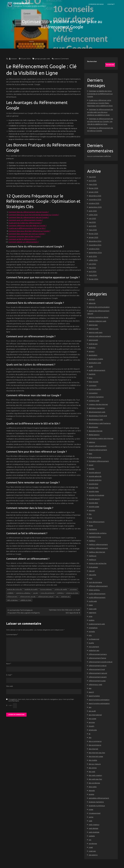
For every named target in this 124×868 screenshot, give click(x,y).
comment (93, 386)
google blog (93, 484)
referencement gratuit (98, 666)
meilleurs (92, 560)
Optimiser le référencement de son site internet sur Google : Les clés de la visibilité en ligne (100, 121)
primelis (92, 632)
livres (91, 526)
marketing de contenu (98, 533)
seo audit (92, 711)
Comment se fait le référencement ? (23, 239)
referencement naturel (98, 673)
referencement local (97, 669)
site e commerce (95, 741)
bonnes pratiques (46, 589)
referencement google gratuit (101, 662)
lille (90, 514)
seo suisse (92, 719)
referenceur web (95, 685)
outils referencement (97, 594)
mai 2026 (92, 177)
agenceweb (93, 340)
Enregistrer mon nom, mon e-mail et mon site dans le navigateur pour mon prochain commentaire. (41, 700)
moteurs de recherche (98, 563)
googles (92, 510)
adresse (92, 300)
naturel (92, 571)
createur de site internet (98, 404)
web (48, 59)
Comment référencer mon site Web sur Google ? (28, 226)
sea (90, 688)
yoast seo (92, 851)
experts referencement (98, 450)
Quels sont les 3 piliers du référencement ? (25, 223)
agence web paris (96, 333)
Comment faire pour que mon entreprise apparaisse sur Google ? (34, 215)
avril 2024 (93, 272)
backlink (92, 374)
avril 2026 (92, 181)
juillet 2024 (93, 260)
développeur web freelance (100, 423)
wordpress (93, 844)
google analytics (95, 480)
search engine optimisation (99, 700)
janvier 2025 (93, 237)
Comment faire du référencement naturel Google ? (29, 212)
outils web (93, 601)
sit (90, 734)
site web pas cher (95, 779)
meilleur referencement (98, 545)
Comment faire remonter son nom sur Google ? (27, 234)
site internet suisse (96, 757)
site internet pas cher (97, 753)
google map (93, 488)
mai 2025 (92, 222)
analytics (92, 348)
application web (95, 363)
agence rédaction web (97, 321)
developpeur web (96, 420)
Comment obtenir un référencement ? (24, 242)
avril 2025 (92, 226)
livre (90, 518)
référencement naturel (46, 596)
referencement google (28, 596)
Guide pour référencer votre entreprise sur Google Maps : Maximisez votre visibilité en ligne (100, 103)
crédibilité (10, 593)
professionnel (94, 639)
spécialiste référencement (99, 798)
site (90, 738)
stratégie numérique (97, 806)
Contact (111, 4)
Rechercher (92, 61)
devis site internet (96, 431)
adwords (92, 303)
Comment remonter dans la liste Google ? (25, 237)
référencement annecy (98, 654)
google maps (94, 492)
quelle (91, 643)
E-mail (9, 675)
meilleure (93, 556)
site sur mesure (95, 764)
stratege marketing (96, 802)
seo (57, 596)
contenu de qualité (61, 589)
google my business (96, 495)
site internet (93, 749)
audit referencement (97, 370)
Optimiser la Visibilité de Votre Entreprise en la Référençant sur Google (100, 94)
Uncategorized (95, 813)
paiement (92, 613)
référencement (12, 596)
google (43, 59)
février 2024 (93, 279)
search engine (94, 696)
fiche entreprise (95, 457)
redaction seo (94, 651)
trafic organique (12, 600)
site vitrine (93, 768)
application (93, 355)
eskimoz (92, 442)
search (91, 692)
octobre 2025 (94, 203)
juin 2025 (92, 219)
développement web (97, 412)
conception (93, 393)
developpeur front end (98, 416)
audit (91, 367)
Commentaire (12, 635)
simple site (93, 730)
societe (91, 794)
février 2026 (93, 188)
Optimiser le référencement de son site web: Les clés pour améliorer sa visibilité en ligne (100, 112)
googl (37, 59)
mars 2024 (93, 275)
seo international (95, 715)
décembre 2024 (95, 241)
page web (93, 609)
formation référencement (99, 461)
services (92, 722)
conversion (73, 589)
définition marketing (97, 408)
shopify (91, 726)
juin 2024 (92, 264)
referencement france (97, 658)
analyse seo (93, 344)
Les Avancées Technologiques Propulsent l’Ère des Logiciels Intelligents (24, 611)
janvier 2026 (93, 192)
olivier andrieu (94, 590)
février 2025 (93, 234)
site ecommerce (95, 745)
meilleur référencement (98, 548)
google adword (95, 473)
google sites (93, 503)
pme (91, 616)
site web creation (95, 775)
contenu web (94, 401)
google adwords (95, 476)
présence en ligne (72, 593)
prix (90, 635)
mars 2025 (93, 230)
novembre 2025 (95, 200)
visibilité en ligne (26, 600)
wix (90, 840)
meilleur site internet (97, 552)
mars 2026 (93, 184)
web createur (94, 825)
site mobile (93, 760)
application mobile (96, 359)
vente (91, 817)
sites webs (93, 787)
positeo (92, 620)
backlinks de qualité (31, 589)
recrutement (94, 647)
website (92, 836)
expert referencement (98, 446)
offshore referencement (98, 586)
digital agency (94, 435)
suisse (91, 810)
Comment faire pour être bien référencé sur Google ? (29, 231)
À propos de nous (96, 4)
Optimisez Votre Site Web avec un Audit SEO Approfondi (64, 611)
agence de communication (99, 307)
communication (95, 389)
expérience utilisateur (23, 593)
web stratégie (94, 832)
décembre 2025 (95, 196)
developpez (93, 427)
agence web (94, 329)
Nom (9, 664)
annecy (92, 351)
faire (90, 454)
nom (91, 579)
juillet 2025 (93, 215)
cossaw (14, 59)
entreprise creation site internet (101, 439)
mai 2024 (92, 268)
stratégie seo (65, 596)
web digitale (93, 828)
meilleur (92, 541)
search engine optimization (99, 704)
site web (92, 772)
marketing (93, 529)
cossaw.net (22, 3)
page (91, 605)
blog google (93, 382)
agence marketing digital (98, 317)
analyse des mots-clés (15, 589)
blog (91, 378)
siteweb (92, 791)
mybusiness (93, 567)
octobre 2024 (94, 249)
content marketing (96, 397)
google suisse (94, 507)
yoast (91, 847)
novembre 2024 (95, 245)
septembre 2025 (95, 207)
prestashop (93, 628)
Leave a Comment (61, 59)
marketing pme (95, 537)
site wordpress (94, 783)
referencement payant (98, 677)
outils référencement (97, 598)
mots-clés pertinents (47, 593)
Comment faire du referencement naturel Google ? (29, 217)
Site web (10, 686)
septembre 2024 (95, 253)
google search (94, 499)
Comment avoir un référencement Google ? (26, 220)
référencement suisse (97, 681)
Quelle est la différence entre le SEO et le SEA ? (27, 228)
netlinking (60, 593)
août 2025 (93, 211)
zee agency (93, 855)
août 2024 (93, 256)
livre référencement (97, 522)
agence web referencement (100, 336)
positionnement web (97, 624)
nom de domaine (95, 582)
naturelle (92, 575)
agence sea (93, 325)
